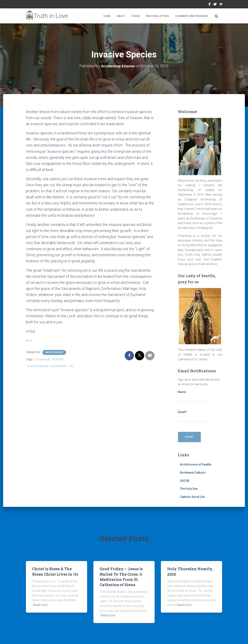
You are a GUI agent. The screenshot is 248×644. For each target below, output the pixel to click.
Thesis (135, 16)
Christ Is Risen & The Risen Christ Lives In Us (55, 571)
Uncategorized (54, 352)
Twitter (215, 5)
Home (107, 16)
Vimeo (221, 5)
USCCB (185, 481)
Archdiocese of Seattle (196, 464)
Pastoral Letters (157, 16)
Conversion (43, 359)
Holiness (58, 359)
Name (195, 396)
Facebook (210, 5)
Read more (40, 605)
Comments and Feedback (191, 16)
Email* (195, 416)
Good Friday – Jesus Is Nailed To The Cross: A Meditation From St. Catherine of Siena (121, 577)
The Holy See (189, 489)
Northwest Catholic (193, 473)
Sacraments (59, 366)
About (121, 16)
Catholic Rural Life (192, 497)
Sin (71, 366)
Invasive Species (38, 366)
